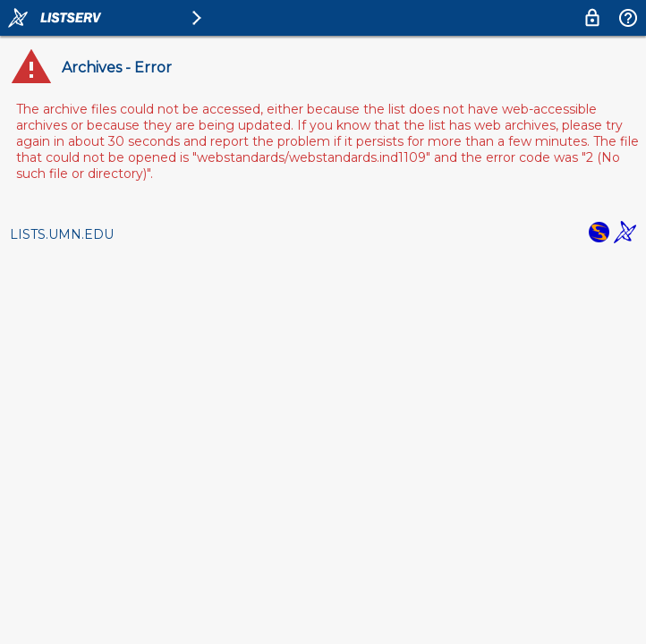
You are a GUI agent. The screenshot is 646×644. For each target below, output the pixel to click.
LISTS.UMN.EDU (62, 234)
